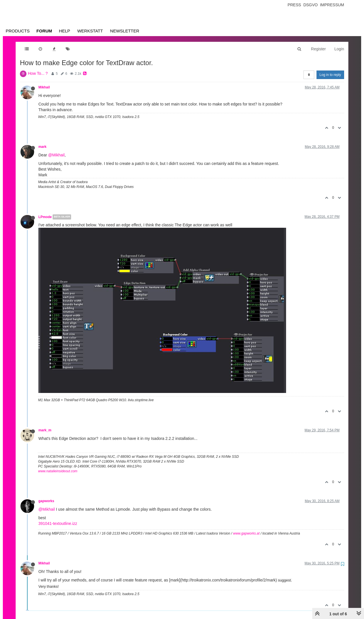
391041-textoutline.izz (58, 523)
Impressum (332, 5)
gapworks (46, 501)
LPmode (45, 217)
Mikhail (44, 87)
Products (18, 31)
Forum (44, 31)
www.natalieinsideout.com (58, 471)
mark (42, 147)
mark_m (45, 430)
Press (294, 5)
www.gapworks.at (246, 533)
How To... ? (38, 73)
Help (64, 31)
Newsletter (125, 31)
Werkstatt (90, 31)
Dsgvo (311, 5)
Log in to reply (330, 75)
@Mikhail (56, 155)
